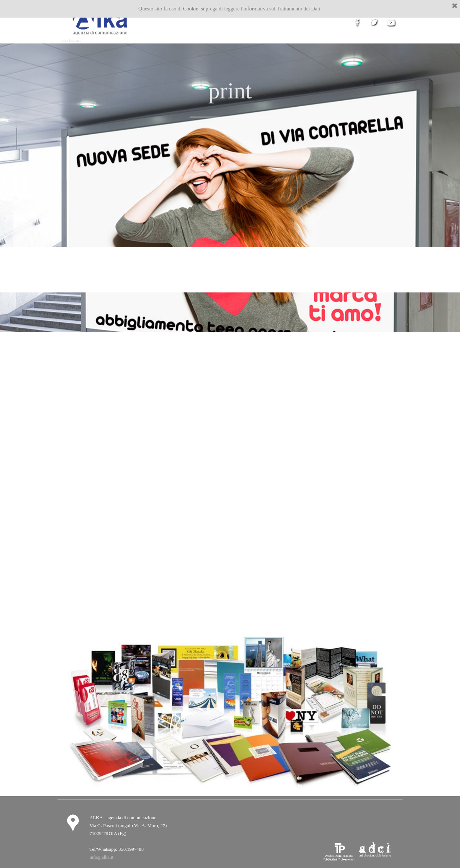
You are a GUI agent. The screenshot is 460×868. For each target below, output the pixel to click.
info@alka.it (102, 857)
